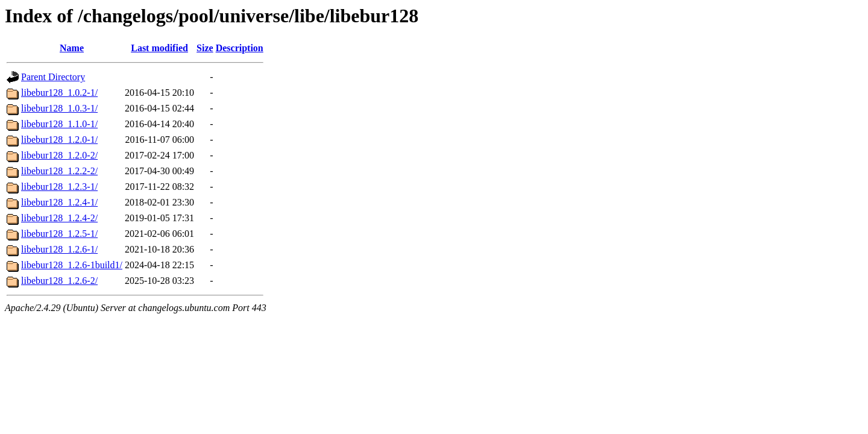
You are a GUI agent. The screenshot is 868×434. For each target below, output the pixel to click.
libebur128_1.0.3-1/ (59, 108)
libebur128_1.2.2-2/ (59, 171)
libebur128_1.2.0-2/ (59, 155)
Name (72, 48)
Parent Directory (53, 77)
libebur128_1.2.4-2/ (59, 218)
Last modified (159, 48)
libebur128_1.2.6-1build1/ (72, 265)
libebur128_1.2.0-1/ (59, 140)
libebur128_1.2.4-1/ (59, 202)
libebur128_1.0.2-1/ (59, 93)
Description (240, 48)
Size (205, 48)
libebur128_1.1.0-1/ (59, 124)
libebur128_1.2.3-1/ (59, 187)
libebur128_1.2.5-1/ (59, 234)
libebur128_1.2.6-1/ (59, 249)
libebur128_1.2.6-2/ (59, 281)
